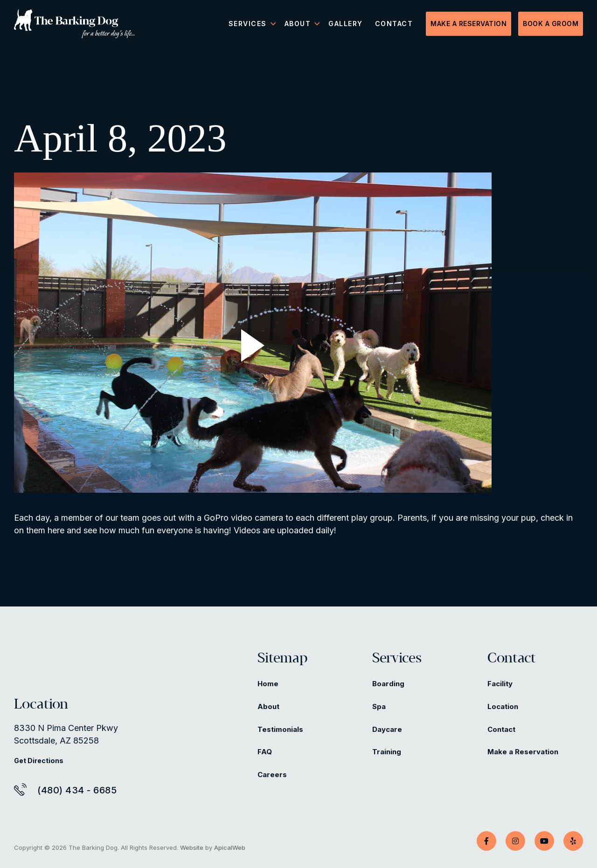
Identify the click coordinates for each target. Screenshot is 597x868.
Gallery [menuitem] (346, 24)
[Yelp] (573, 841)
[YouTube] (544, 841)
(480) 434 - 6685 (77, 790)
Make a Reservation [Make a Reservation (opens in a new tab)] (523, 752)
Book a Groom (551, 24)
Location (503, 706)
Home (268, 684)
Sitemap (283, 659)
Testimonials (280, 729)
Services (397, 659)
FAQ (265, 752)
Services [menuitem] (248, 24)
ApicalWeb (230, 847)
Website (192, 847)
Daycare (387, 729)
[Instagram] (515, 841)
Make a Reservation (469, 24)
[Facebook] (486, 841)
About (268, 706)
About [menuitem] (298, 24)
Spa (379, 706)
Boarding (388, 684)
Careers (272, 775)
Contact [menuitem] (394, 24)
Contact (512, 659)
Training (387, 752)
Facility (500, 684)
